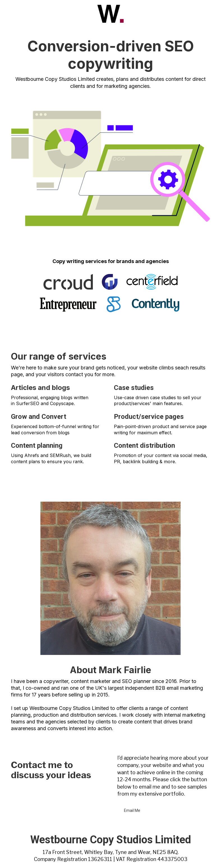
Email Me (132, 810)
